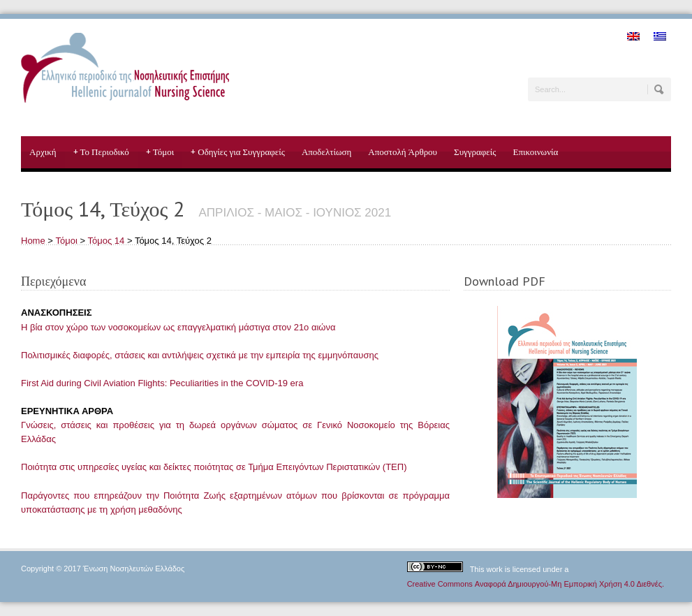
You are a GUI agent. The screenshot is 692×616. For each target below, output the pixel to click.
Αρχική (43, 152)
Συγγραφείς (475, 152)
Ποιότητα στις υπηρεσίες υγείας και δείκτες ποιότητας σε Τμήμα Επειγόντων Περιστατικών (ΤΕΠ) (214, 467)
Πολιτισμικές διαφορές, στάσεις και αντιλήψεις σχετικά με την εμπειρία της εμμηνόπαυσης (200, 355)
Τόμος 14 (106, 241)
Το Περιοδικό (101, 152)
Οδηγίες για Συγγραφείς (238, 152)
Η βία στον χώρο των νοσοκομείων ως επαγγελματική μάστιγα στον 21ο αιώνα (178, 327)
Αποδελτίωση (326, 152)
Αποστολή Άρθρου (403, 152)
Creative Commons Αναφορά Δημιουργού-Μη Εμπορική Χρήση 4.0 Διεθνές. (536, 584)
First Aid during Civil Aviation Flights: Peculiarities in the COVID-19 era (162, 383)
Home (33, 241)
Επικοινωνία (535, 152)
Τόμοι (160, 152)
